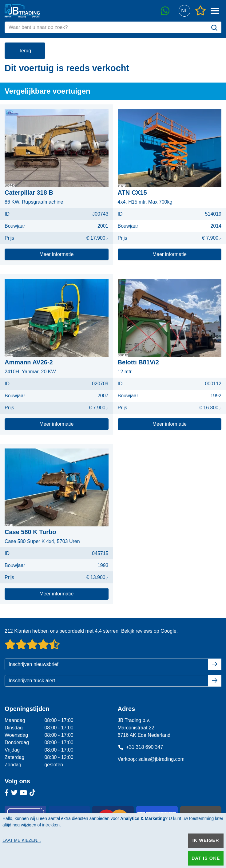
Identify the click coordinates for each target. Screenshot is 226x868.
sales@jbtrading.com (161, 759)
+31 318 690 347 (141, 747)
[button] (184, 11)
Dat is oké (206, 858)
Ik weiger (206, 840)
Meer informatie (56, 254)
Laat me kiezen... (22, 840)
